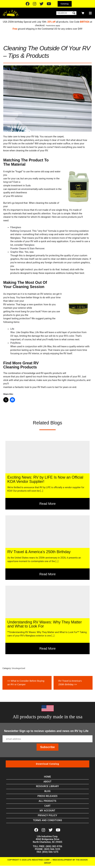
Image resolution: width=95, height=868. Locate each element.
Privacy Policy (47, 816)
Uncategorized (18, 668)
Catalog (65, 4)
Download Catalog (47, 764)
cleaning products (76, 380)
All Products (47, 801)
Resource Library (47, 786)
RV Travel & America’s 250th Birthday (70, 682)
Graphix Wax (17, 252)
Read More (47, 504)
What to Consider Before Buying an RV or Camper (26, 682)
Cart (47, 806)
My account (47, 811)
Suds (28, 186)
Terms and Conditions (47, 820)
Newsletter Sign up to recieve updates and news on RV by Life (46, 731)
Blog (47, 791)
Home (48, 777)
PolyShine (15, 343)
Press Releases (48, 796)
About (47, 782)
